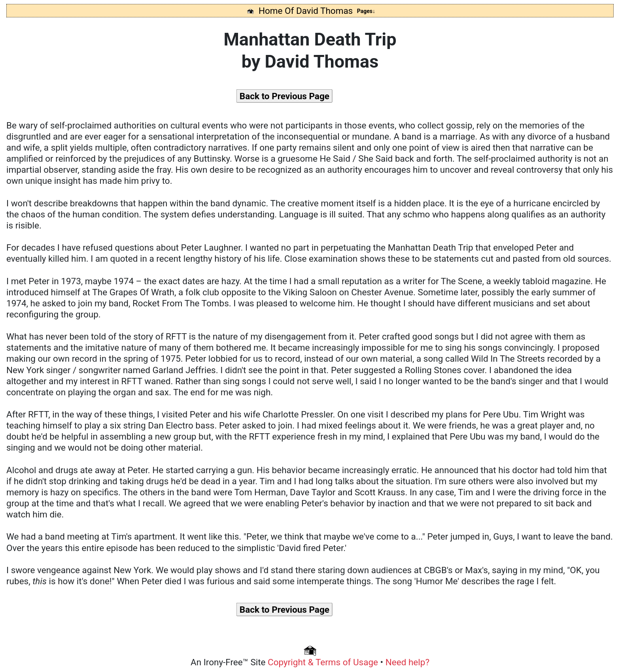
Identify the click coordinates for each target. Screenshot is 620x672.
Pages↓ (366, 11)
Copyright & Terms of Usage (324, 662)
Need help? (407, 662)
